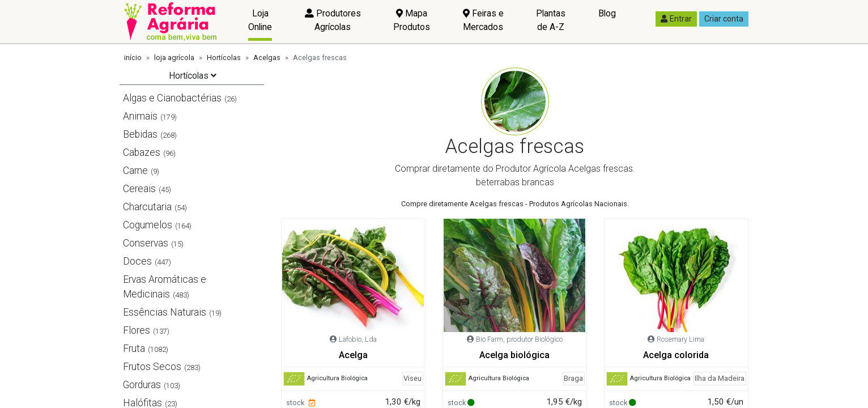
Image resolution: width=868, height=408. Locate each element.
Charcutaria (147, 207)
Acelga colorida (676, 355)
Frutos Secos (152, 367)
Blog (607, 13)
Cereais (139, 189)
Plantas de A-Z (551, 20)
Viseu (412, 378)
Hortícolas (224, 58)
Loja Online (260, 20)
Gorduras (142, 385)
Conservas (146, 243)
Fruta (134, 348)
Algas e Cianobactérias (172, 98)
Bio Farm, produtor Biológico (519, 339)
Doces (137, 261)
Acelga (353, 355)
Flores (137, 330)
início (133, 58)
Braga (573, 378)
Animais (140, 116)
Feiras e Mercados (483, 20)
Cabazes (142, 152)
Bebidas (140, 134)
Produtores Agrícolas (333, 20)
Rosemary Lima (680, 339)
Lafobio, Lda (358, 339)
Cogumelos (148, 225)
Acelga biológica (514, 355)
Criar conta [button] (724, 19)
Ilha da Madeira (720, 378)
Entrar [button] (676, 19)
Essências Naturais (165, 312)
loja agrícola (174, 58)
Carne (135, 171)
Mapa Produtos (412, 20)
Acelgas (267, 58)
